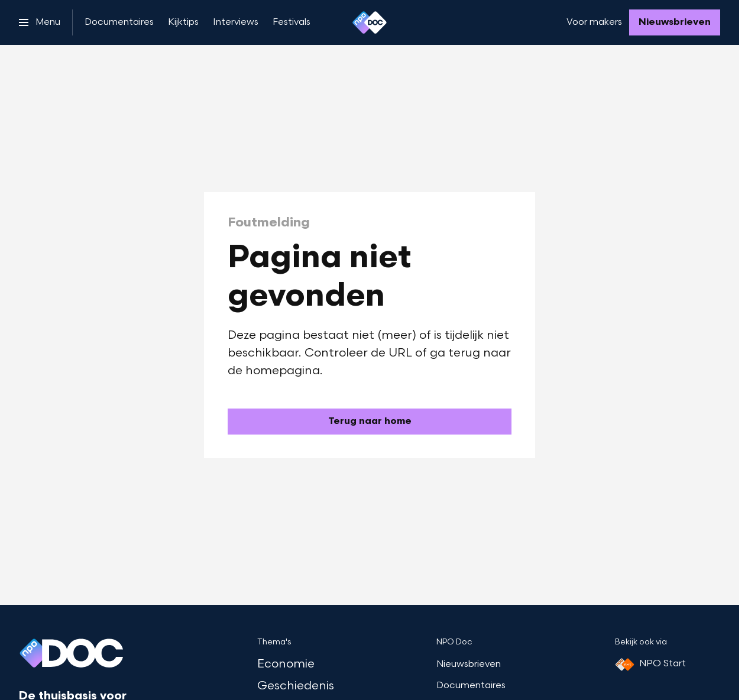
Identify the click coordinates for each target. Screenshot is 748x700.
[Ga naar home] (370, 22)
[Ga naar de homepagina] (370, 422)
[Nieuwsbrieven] (675, 22)
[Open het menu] (40, 22)
